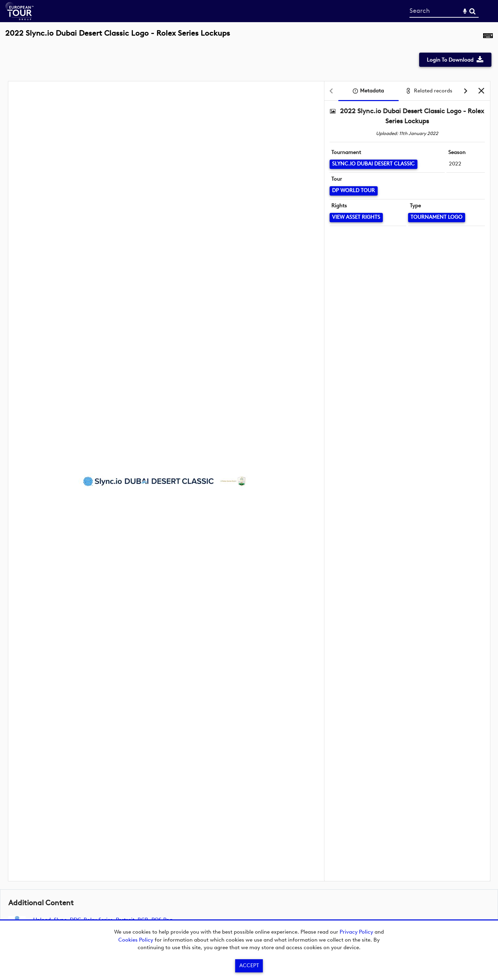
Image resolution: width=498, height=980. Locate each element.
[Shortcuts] (488, 37)
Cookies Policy (136, 940)
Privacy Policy (356, 932)
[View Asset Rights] (356, 218)
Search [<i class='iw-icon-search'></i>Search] (472, 11)
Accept (249, 965)
